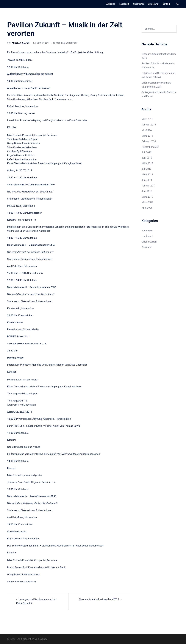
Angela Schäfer (21, 43)
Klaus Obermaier (16, 163)
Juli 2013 (146, 152)
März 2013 (147, 163)
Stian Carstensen (16, 147)
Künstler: (12, 127)
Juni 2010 (147, 191)
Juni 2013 (147, 158)
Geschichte (139, 4)
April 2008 (147, 208)
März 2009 (147, 202)
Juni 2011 (147, 180)
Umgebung (153, 4)
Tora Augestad (15, 139)
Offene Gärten (149, 242)
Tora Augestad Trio (17, 401)
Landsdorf (124, 4)
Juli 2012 (146, 169)
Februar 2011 (149, 186)
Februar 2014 (149, 141)
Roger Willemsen (16, 155)
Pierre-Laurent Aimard (19, 380)
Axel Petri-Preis (15, 405)
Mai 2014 (147, 130)
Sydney (43, 639)
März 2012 (147, 175)
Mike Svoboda (15, 135)
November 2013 (150, 147)
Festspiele (59, 43)
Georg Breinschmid (17, 143)
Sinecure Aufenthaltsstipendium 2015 (99, 599)
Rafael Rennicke (16, 159)
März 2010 (147, 197)
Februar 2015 (149, 125)
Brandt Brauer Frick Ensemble (23, 567)
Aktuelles (111, 4)
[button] (178, 4)
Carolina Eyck (14, 151)
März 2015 (147, 119)
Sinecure (146, 247)
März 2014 (147, 136)
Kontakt (166, 4)
